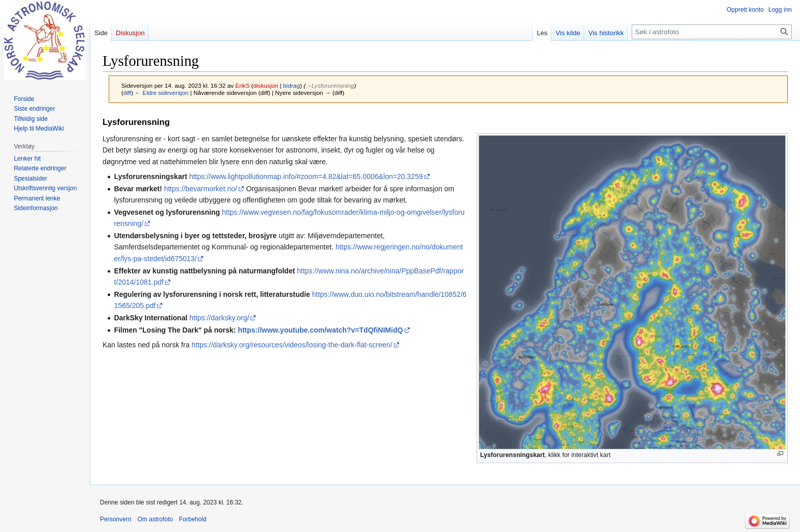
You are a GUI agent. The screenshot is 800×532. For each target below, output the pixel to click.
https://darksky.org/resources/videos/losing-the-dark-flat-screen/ (292, 345)
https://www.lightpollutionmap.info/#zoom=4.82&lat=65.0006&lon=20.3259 (306, 176)
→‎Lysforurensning (330, 85)
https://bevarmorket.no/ (200, 189)
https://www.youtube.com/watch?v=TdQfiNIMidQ (320, 330)
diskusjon (266, 85)
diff (127, 93)
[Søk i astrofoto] (712, 32)
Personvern (116, 519)
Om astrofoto (155, 519)
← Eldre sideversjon (161, 93)
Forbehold (193, 519)
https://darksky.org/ (219, 318)
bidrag (292, 85)
